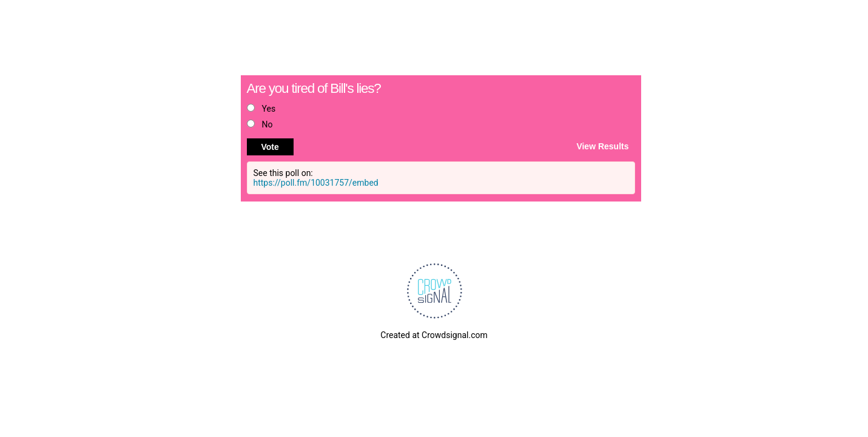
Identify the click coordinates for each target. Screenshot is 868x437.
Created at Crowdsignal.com (434, 335)
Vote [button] (270, 147)
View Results (602, 146)
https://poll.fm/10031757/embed (316, 183)
